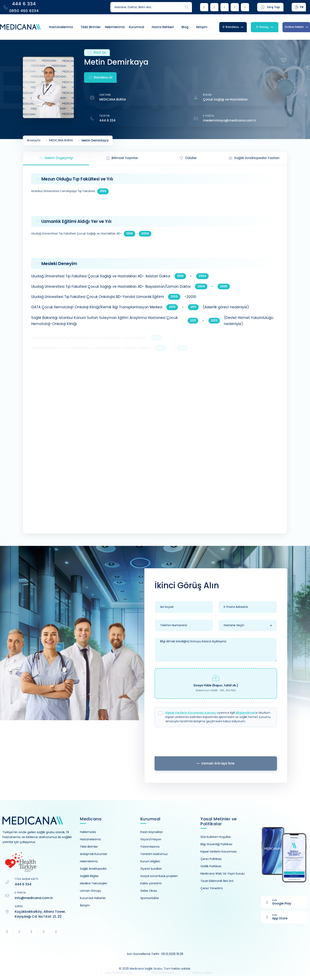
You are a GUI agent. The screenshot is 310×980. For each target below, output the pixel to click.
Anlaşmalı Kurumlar (94, 854)
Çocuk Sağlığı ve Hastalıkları (225, 99)
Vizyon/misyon (151, 839)
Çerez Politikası (211, 859)
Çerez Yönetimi (211, 888)
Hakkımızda (88, 832)
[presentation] (216, 743)
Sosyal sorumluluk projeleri (159, 876)
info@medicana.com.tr (34, 898)
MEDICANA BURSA (113, 99)
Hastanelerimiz (90, 839)
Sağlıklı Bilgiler (89, 876)
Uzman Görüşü (90, 891)
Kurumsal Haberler (93, 898)
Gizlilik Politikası (211, 866)
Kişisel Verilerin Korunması (219, 852)
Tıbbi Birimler (89, 847)
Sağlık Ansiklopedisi (93, 869)
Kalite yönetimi (151, 883)
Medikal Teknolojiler (94, 883)
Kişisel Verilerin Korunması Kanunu (191, 713)
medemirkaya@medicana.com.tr (230, 120)
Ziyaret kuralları (151, 869)
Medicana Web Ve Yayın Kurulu (223, 874)
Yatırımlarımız (150, 847)
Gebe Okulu (149, 891)
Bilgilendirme (245, 713)
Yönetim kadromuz (154, 854)
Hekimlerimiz (89, 861)
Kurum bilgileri (150, 861)
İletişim (85, 905)
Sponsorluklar (150, 898)
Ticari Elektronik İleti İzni (217, 881)
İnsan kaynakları (152, 832)
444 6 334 (107, 120)
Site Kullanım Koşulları (216, 837)
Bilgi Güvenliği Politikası (216, 844)
